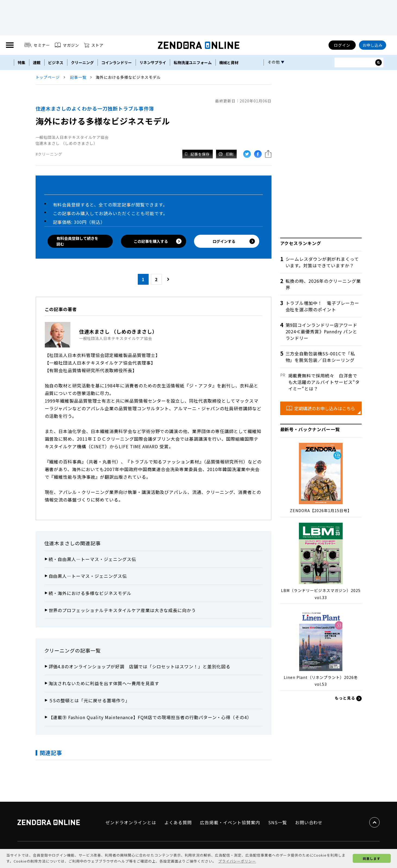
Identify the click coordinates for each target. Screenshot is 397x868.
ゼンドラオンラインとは (131, 822)
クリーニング (82, 62)
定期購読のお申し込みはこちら (321, 408)
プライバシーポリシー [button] (237, 861)
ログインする (234, 241)
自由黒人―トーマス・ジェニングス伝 (88, 576)
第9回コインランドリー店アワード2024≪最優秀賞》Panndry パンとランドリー (321, 331)
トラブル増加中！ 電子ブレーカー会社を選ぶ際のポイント (322, 306)
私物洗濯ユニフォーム (193, 62)
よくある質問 (178, 822)
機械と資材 (229, 62)
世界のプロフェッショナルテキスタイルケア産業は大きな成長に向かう (122, 610)
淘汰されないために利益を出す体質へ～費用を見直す (104, 683)
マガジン (67, 45)
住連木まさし (60, 543)
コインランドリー (117, 62)
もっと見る (348, 698)
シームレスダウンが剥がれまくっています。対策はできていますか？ (322, 262)
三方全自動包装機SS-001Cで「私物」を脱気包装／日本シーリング (320, 357)
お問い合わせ (309, 822)
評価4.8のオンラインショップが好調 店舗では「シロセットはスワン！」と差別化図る (140, 666)
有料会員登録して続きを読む (77, 241)
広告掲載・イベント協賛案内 (230, 822)
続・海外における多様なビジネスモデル (90, 593)
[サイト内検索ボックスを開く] (379, 62)
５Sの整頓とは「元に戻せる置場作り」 (89, 700)
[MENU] (10, 45)
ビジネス (56, 62)
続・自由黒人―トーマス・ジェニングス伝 (92, 559)
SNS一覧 (278, 822)
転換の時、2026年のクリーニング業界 (323, 284)
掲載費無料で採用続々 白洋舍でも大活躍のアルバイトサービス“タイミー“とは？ (324, 382)
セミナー (37, 45)
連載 (37, 62)
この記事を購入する (158, 241)
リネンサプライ (153, 62)
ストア (94, 45)
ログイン (342, 45)
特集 (21, 62)
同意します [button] (372, 858)
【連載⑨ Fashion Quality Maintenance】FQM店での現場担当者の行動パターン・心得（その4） (150, 717)
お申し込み (373, 45)
